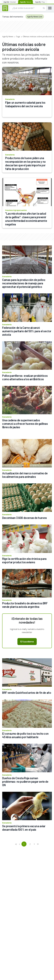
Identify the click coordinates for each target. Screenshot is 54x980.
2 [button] (30, 844)
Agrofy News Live (35, 17)
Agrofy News (8, 36)
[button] (16, 844)
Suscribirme (27, 642)
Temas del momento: (13, 17)
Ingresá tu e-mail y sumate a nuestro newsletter (27, 631)
